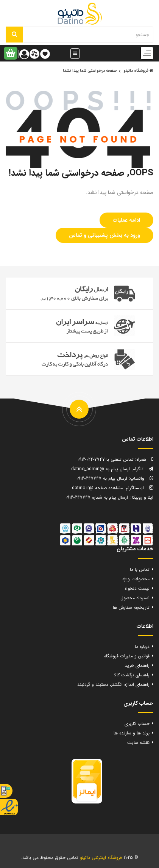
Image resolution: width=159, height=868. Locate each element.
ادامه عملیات (126, 220)
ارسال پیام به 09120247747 (102, 478)
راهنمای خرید (137, 666)
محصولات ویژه (136, 579)
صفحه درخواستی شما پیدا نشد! (90, 71)
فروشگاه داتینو (138, 71)
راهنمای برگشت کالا (132, 675)
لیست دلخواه (137, 588)
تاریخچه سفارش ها (131, 607)
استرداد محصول (135, 598)
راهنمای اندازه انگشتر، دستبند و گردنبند (113, 684)
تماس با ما (140, 569)
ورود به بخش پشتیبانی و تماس (104, 235)
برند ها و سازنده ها (132, 733)
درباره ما (142, 647)
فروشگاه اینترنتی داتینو (101, 858)
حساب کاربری (137, 724)
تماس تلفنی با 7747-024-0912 (106, 459)
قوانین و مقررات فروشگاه (127, 656)
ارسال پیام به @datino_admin (101, 469)
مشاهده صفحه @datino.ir (97, 488)
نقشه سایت (138, 743)
